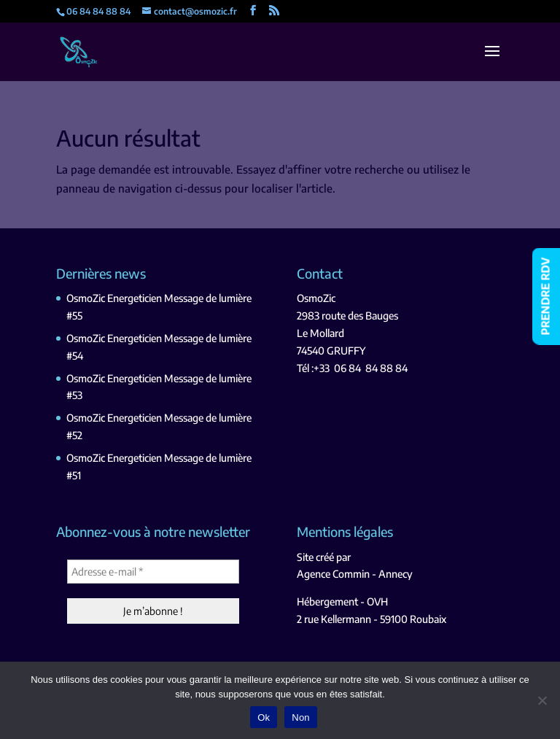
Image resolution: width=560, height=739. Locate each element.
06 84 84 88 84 (371, 368)
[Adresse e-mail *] (153, 572)
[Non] (542, 700)
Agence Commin (333, 574)
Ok (264, 717)
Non (301, 717)
